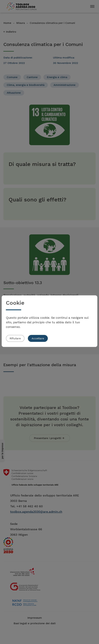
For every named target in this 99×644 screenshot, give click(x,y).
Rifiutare (15, 338)
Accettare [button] (38, 338)
